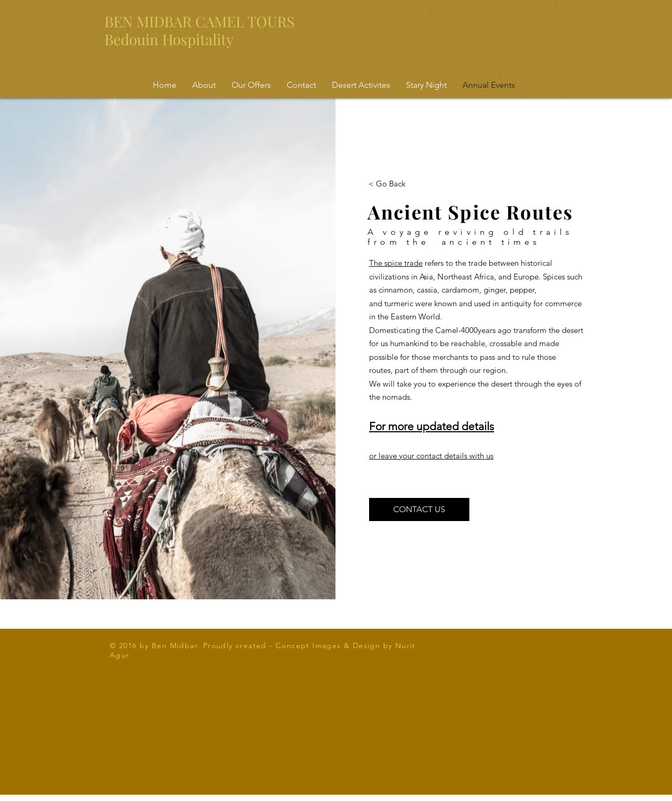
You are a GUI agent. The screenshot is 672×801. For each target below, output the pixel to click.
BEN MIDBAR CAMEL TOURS (199, 21)
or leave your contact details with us (431, 456)
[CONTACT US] (419, 509)
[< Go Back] (387, 183)
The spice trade (396, 263)
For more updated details (432, 426)
